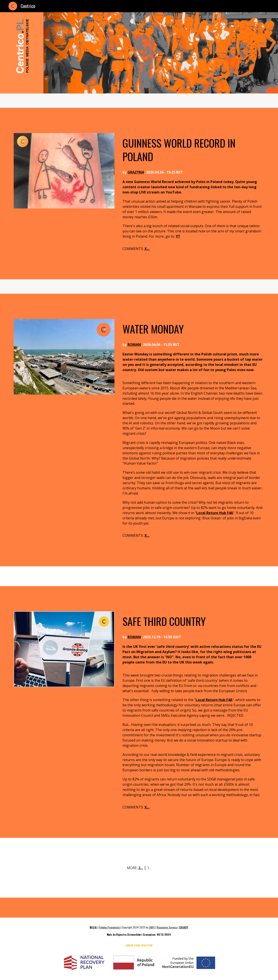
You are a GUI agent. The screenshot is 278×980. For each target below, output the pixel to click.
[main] (193, 150)
